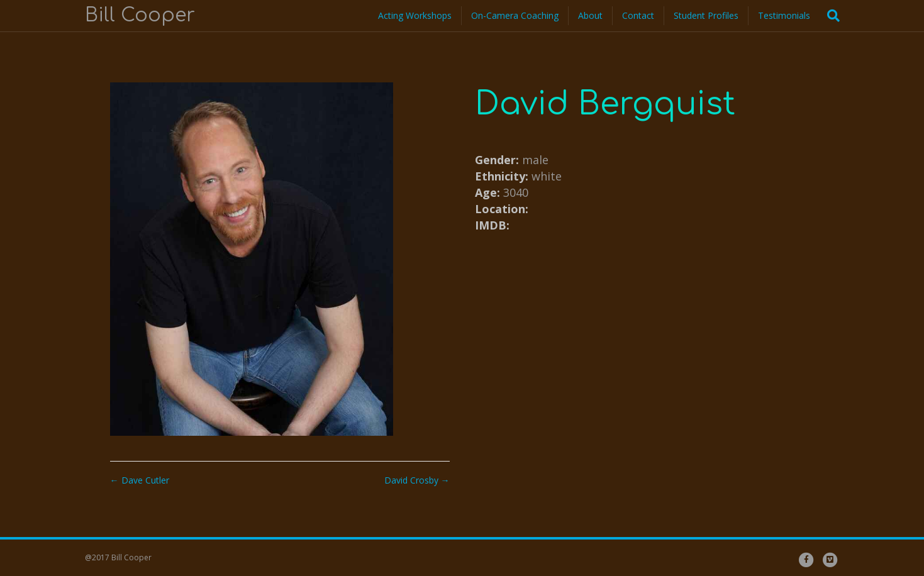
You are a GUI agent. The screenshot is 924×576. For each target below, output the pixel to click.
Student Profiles (706, 15)
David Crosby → (417, 480)
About (590, 15)
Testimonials (784, 15)
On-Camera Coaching (515, 15)
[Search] (830, 16)
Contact (638, 15)
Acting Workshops (415, 15)
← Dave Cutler (140, 480)
